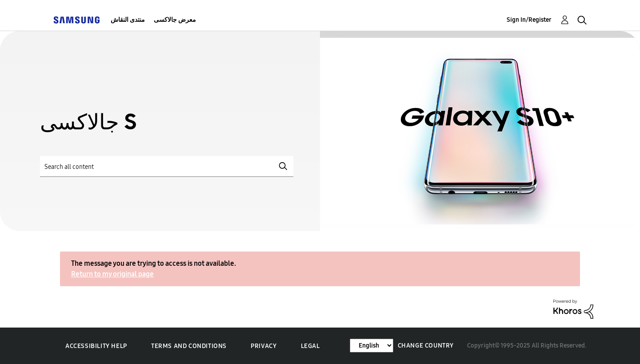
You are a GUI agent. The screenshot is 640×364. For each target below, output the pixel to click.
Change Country (426, 346)
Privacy (264, 346)
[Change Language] (372, 346)
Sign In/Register (529, 20)
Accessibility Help (96, 346)
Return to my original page (112, 274)
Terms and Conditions (189, 346)
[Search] (167, 166)
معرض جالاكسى (175, 20)
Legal (310, 346)
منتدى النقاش (128, 20)
